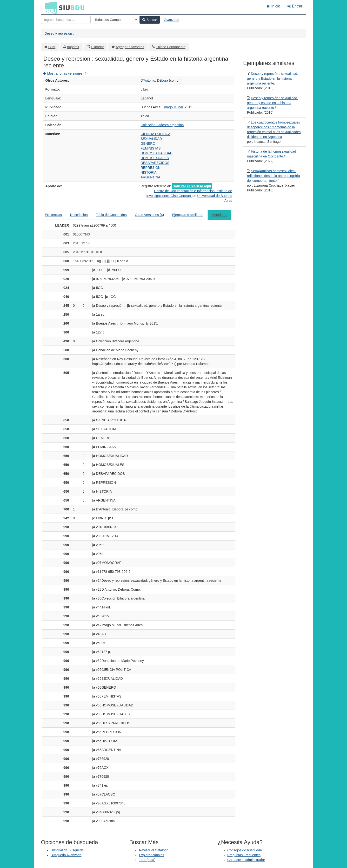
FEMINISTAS (151, 148)
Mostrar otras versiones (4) (65, 73)
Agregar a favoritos (130, 47)
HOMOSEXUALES (155, 158)
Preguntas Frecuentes (244, 855)
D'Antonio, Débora (154, 80)
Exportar (97, 47)
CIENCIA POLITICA (156, 134)
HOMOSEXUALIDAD (157, 153)
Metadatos (219, 215)
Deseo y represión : (59, 33)
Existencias (53, 215)
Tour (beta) (147, 860)
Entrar (295, 6)
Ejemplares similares (188, 215)
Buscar (150, 20)
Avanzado (172, 20)
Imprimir (73, 47)
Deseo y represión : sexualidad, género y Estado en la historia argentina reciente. (273, 78)
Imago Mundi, (174, 107)
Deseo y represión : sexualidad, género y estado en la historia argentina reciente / (273, 103)
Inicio (273, 6)
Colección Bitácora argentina (162, 125)
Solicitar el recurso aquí (192, 186)
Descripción (79, 215)
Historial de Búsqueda (67, 850)
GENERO (148, 144)
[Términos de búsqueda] (65, 20)
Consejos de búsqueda (244, 850)
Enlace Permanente (170, 47)
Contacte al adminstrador (246, 860)
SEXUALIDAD (151, 139)
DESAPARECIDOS (155, 163)
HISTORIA (149, 172)
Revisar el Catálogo (154, 850)
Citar (52, 47)
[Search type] (114, 20)
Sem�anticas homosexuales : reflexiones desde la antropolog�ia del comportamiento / (273, 176)
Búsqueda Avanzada (66, 855)
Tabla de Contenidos (111, 215)
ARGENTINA (151, 177)
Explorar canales (152, 855)
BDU (50, 7)
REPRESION (151, 168)
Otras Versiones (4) (150, 215)
